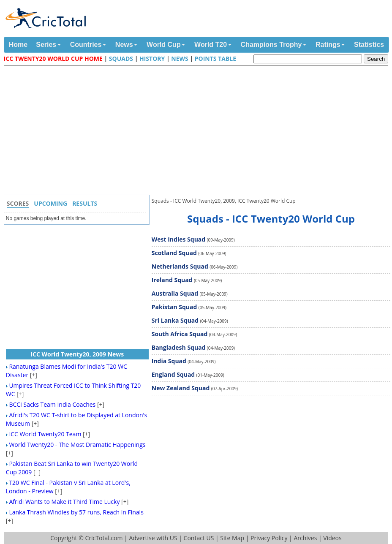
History (152, 58)
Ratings (328, 45)
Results (85, 203)
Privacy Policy (269, 538)
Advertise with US (153, 538)
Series (46, 45)
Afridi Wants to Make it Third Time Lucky (64, 502)
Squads (121, 58)
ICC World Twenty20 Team (45, 434)
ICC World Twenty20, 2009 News (77, 354)
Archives (305, 538)
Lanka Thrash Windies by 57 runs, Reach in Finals (76, 512)
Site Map (232, 538)
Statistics (369, 45)
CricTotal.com (104, 538)
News (124, 45)
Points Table (215, 58)
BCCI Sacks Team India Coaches (52, 404)
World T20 (211, 45)
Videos (332, 538)
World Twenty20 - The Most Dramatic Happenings (77, 445)
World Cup (164, 45)
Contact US (199, 538)
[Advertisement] (198, 131)
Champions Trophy (271, 45)
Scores (18, 203)
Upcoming (50, 203)
